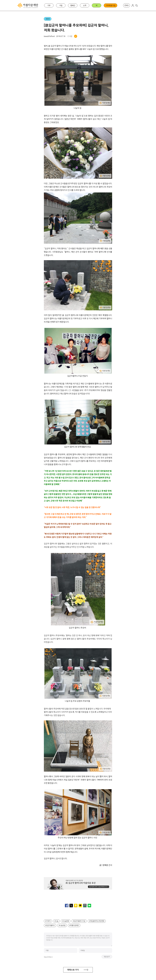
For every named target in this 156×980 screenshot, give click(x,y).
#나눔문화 (66, 921)
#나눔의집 (62, 925)
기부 (49, 5)
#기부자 (48, 921)
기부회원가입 (110, 5)
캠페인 (73, 5)
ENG (127, 5)
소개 (85, 5)
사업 (61, 5)
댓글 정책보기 (48, 957)
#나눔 (56, 921)
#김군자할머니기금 (79, 921)
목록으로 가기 (73, 970)
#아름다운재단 (74, 925)
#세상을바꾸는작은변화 (97, 921)
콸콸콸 (48, 19)
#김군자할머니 (50, 925)
